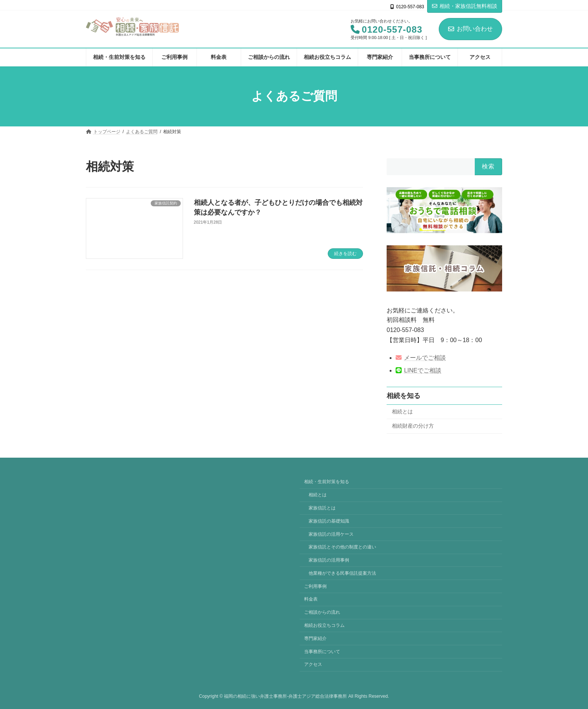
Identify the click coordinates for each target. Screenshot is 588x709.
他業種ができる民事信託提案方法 (342, 573)
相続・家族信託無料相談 (465, 6)
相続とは (402, 411)
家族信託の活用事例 (329, 560)
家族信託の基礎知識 (329, 521)
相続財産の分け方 (413, 426)
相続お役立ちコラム (324, 625)
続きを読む (345, 254)
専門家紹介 (315, 638)
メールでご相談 (421, 358)
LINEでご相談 (418, 370)
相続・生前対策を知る (327, 482)
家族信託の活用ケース (331, 534)
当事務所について (322, 651)
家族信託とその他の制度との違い (342, 547)
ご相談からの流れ (322, 612)
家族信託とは (322, 508)
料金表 (311, 599)
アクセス (313, 664)
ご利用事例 (315, 586)
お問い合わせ (470, 29)
